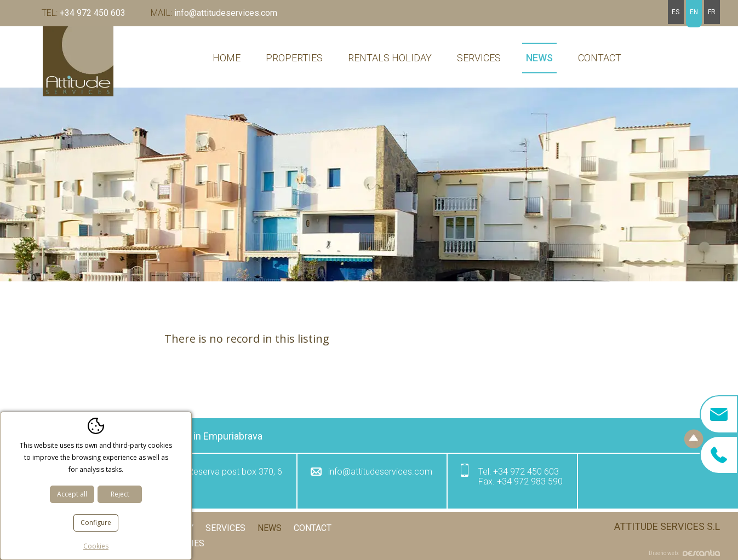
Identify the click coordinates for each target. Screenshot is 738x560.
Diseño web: (684, 553)
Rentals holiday (390, 58)
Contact (600, 58)
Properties (294, 58)
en (694, 12)
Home (227, 58)
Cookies (186, 543)
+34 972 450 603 (84, 13)
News (539, 58)
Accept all (72, 494)
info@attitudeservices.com (214, 13)
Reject (120, 494)
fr (712, 12)
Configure (96, 523)
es (676, 12)
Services (479, 58)
